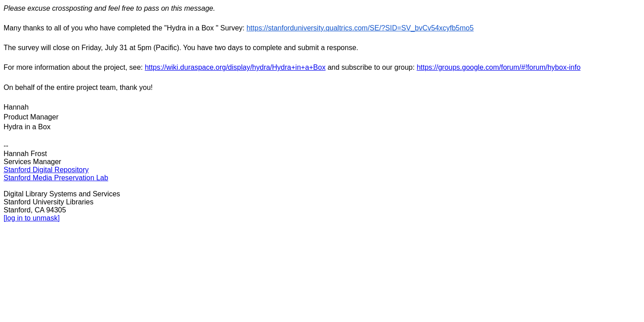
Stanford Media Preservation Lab (56, 178)
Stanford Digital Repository (46, 170)
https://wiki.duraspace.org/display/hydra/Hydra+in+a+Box (235, 67)
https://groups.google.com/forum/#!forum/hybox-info (499, 67)
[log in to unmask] (32, 218)
